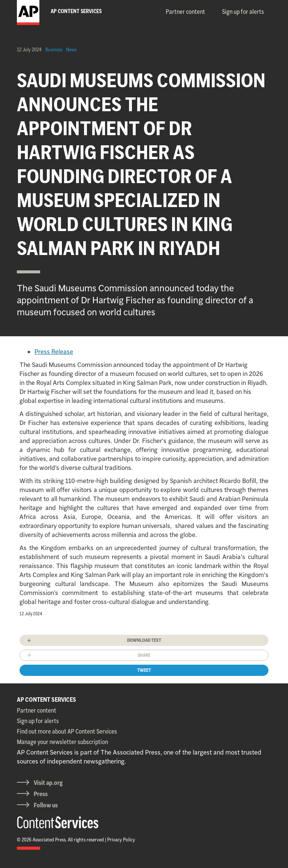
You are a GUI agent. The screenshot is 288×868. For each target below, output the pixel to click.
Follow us (46, 805)
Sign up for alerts (243, 12)
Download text (144, 640)
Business (54, 49)
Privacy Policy (121, 840)
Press (41, 794)
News (71, 49)
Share (144, 655)
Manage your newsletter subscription (62, 742)
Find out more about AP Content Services (67, 731)
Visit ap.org (48, 783)
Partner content (185, 12)
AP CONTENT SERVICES (46, 699)
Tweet (144, 670)
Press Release (54, 352)
